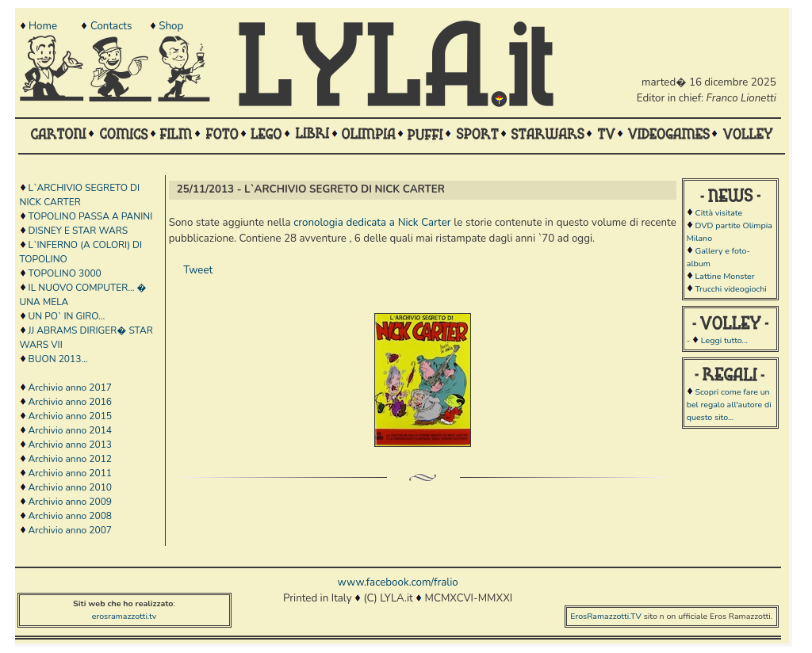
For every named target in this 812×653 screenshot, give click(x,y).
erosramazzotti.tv (124, 616)
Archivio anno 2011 (70, 473)
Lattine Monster (724, 276)
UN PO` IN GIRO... (67, 316)
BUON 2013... (58, 359)
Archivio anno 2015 (70, 416)
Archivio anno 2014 (70, 430)
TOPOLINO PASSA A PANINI (91, 216)
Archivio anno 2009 (70, 502)
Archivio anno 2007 (70, 530)
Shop (171, 26)
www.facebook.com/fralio (397, 582)
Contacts (111, 26)
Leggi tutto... (724, 340)
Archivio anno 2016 (70, 402)
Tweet (198, 270)
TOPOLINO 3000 (65, 273)
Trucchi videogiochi (730, 289)
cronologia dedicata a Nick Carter (372, 223)
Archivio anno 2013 (70, 445)
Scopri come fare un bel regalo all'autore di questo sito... (729, 405)
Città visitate (718, 213)
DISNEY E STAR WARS (79, 231)
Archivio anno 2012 (70, 459)
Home (43, 26)
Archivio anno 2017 (70, 388)
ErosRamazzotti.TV (606, 616)
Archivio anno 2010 (70, 487)
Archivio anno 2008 (70, 516)
